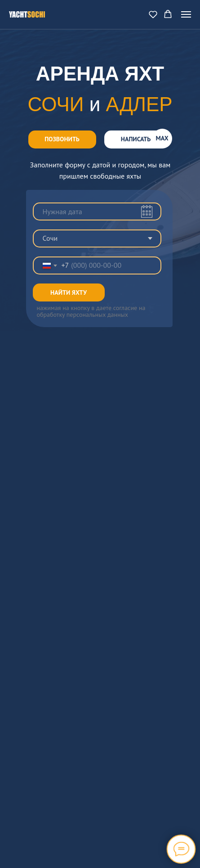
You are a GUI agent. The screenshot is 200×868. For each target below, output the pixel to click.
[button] (153, 14)
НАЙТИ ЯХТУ (69, 292)
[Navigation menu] (186, 14)
